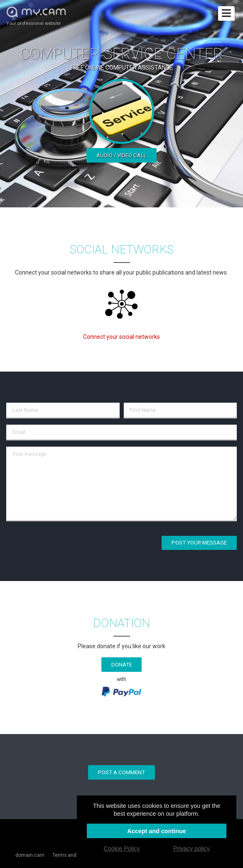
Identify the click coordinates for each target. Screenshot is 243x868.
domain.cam (30, 855)
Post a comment (121, 772)
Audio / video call (121, 155)
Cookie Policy (121, 849)
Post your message (199, 543)
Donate (122, 665)
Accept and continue (157, 831)
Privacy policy (191, 849)
